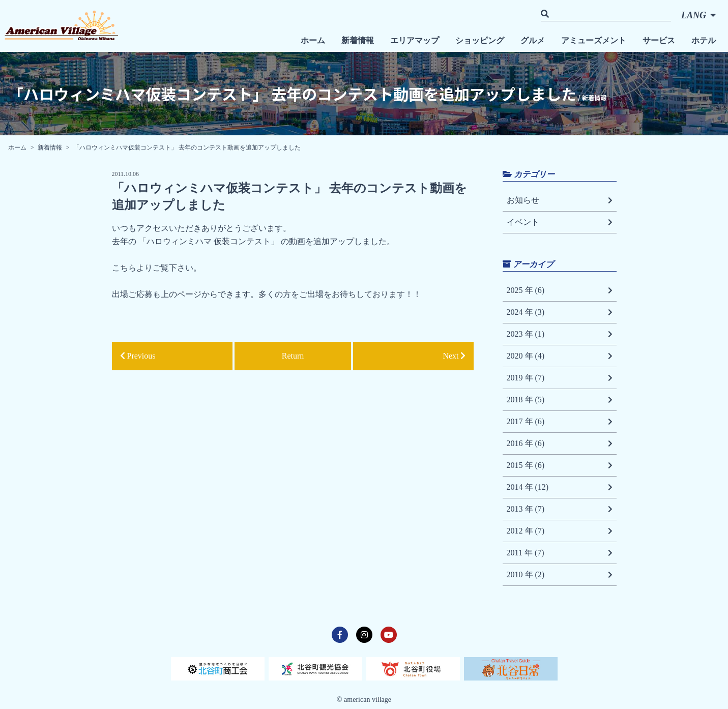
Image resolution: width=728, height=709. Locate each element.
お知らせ (560, 200)
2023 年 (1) (560, 334)
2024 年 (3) (560, 312)
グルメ (533, 40)
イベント (560, 222)
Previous (138, 356)
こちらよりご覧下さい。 (157, 268)
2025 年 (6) (560, 290)
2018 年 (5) (560, 400)
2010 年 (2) (560, 575)
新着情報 (358, 40)
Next (454, 356)
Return (293, 356)
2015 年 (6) (560, 465)
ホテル (704, 40)
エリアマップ (415, 40)
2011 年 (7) (560, 553)
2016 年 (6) (560, 444)
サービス (659, 40)
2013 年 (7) (560, 509)
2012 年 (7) (560, 531)
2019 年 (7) (560, 378)
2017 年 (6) (560, 422)
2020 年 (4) (560, 356)
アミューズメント (594, 40)
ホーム (313, 40)
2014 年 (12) (560, 487)
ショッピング (480, 40)
